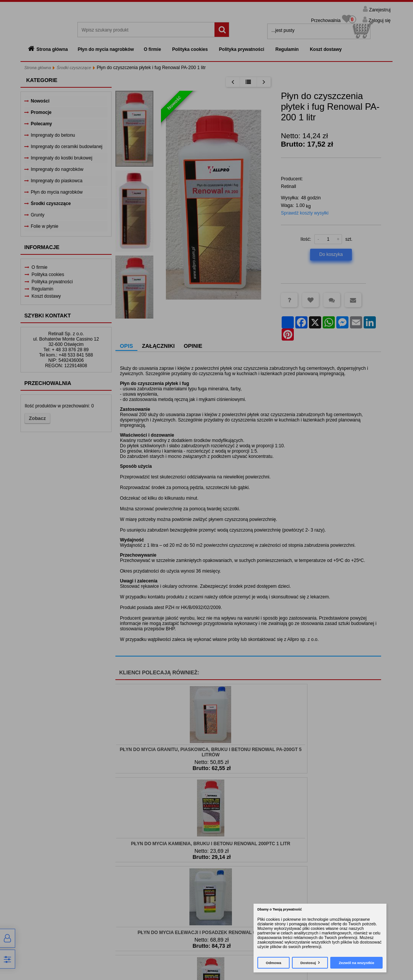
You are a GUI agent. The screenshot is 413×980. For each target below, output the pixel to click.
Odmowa (273, 963)
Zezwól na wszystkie (356, 963)
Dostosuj (308, 963)
